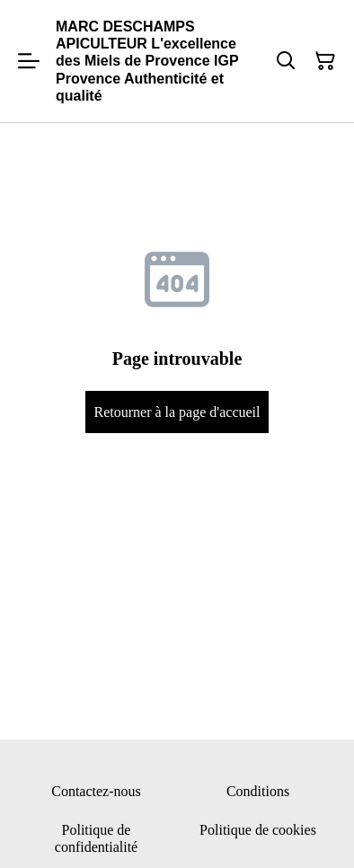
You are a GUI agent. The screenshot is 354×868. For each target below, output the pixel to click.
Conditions (258, 791)
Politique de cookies (258, 830)
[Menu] (29, 61)
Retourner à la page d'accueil (177, 412)
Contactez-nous (96, 791)
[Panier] (325, 61)
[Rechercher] (286, 61)
